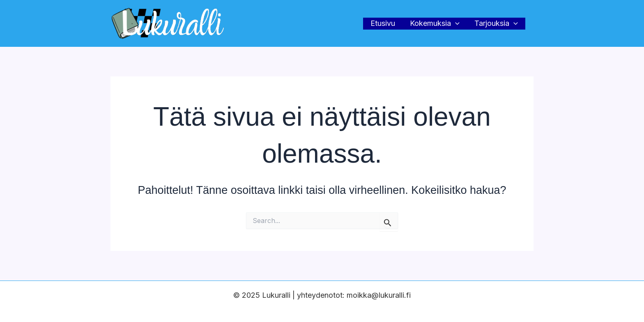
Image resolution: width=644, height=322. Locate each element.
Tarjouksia (496, 24)
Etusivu (383, 23)
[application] (455, 24)
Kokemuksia (435, 24)
